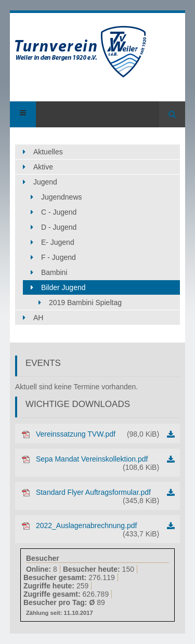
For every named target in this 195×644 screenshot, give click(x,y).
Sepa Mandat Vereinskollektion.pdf (97, 463)
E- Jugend (58, 242)
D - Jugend (59, 227)
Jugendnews (62, 197)
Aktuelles (48, 152)
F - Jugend (58, 257)
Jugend (45, 182)
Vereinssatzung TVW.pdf (97, 434)
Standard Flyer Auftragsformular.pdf (97, 496)
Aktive (43, 167)
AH (38, 318)
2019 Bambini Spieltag (85, 303)
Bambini (54, 272)
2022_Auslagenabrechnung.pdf (97, 530)
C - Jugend (59, 212)
